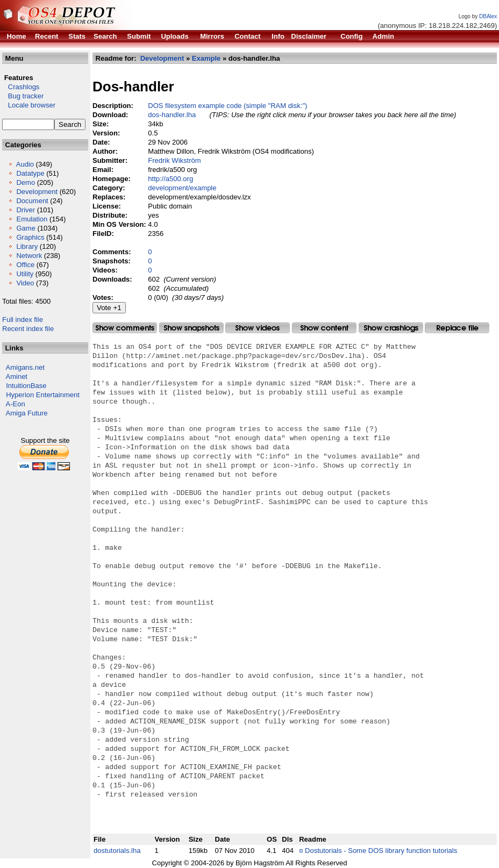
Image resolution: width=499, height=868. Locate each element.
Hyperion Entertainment (43, 395)
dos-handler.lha (172, 115)
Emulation (32, 219)
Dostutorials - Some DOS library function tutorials (381, 851)
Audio (25, 164)
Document (32, 201)
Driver (26, 210)
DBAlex (488, 16)
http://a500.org (170, 179)
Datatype (30, 173)
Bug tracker (23, 96)
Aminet (17, 376)
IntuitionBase (26, 386)
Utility (25, 274)
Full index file (23, 320)
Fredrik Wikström (174, 160)
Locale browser (29, 105)
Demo (26, 182)
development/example (182, 188)
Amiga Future (27, 413)
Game (26, 228)
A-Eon (16, 404)
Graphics (30, 237)
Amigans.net (25, 367)
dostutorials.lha (117, 851)
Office (25, 265)
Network (29, 256)
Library (27, 246)
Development (37, 192)
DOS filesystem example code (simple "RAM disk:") (227, 106)
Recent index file (28, 329)
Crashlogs (21, 87)
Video (25, 283)
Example (206, 58)
